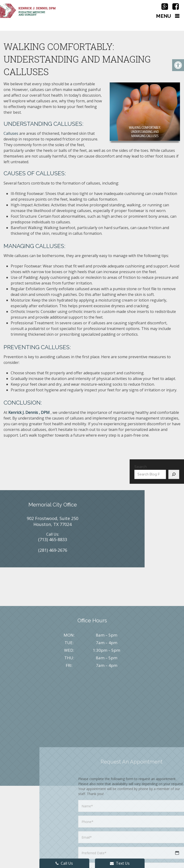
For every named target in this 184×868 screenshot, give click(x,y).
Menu (163, 16)
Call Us (64, 863)
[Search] (174, 474)
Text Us (120, 863)
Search (141, 467)
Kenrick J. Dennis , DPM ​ (29, 412)
